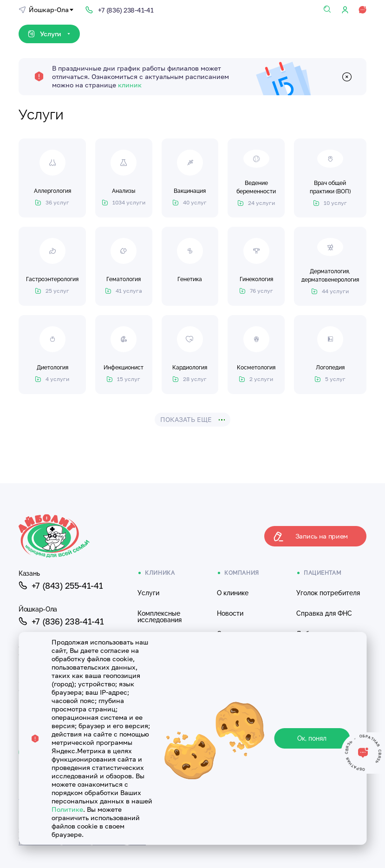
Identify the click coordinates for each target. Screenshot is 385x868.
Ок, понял (312, 738)
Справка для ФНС (324, 613)
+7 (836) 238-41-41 (61, 621)
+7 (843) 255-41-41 (61, 585)
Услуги (148, 593)
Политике (67, 809)
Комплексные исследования (160, 617)
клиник (130, 85)
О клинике (233, 593)
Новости (230, 613)
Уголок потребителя (328, 593)
